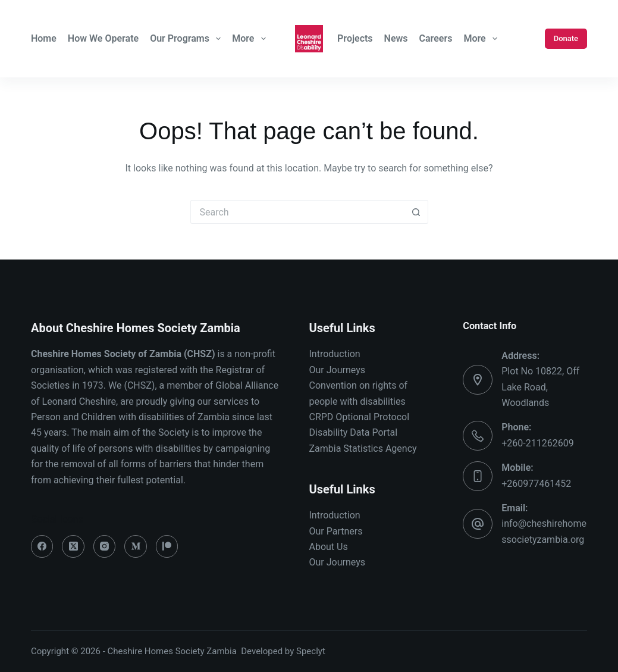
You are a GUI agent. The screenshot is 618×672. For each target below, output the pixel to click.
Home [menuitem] (44, 38)
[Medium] (136, 546)
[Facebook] (42, 546)
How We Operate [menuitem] (103, 38)
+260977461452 (536, 484)
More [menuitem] (250, 39)
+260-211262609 (537, 443)
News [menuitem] (396, 38)
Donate (566, 38)
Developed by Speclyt (283, 651)
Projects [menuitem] (355, 38)
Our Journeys (337, 370)
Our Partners (336, 531)
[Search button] (416, 212)
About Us (329, 547)
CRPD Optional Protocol (360, 417)
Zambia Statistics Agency (363, 448)
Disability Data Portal (354, 432)
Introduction (335, 354)
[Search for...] (297, 212)
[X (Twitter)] (73, 546)
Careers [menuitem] (436, 38)
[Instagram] (105, 546)
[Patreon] (167, 546)
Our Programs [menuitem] (187, 39)
